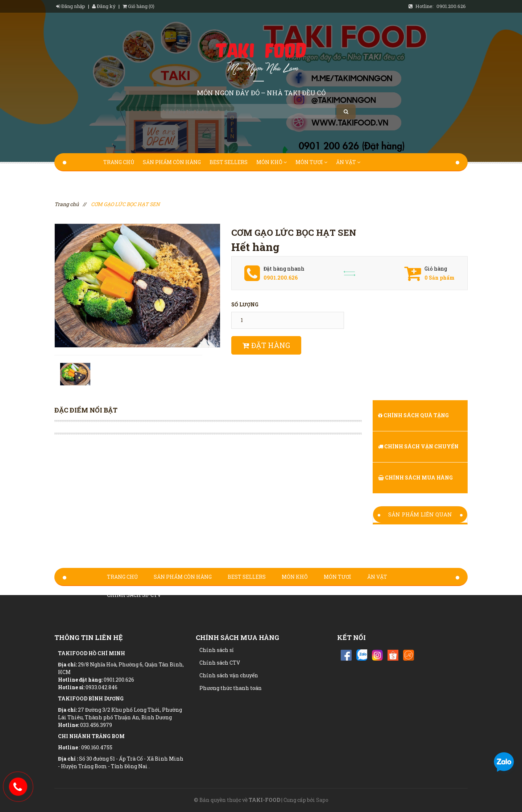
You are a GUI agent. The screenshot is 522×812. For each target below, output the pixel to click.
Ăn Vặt (348, 162)
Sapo (322, 800)
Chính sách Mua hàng (415, 478)
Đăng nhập (71, 6)
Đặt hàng (266, 345)
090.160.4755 (97, 747)
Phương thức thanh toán (231, 688)
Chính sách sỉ (216, 650)
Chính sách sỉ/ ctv (132, 180)
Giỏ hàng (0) (138, 6)
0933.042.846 (101, 687)
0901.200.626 (451, 6)
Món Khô (272, 162)
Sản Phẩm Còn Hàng (172, 162)
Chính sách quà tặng (413, 415)
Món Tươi (311, 162)
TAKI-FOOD (264, 800)
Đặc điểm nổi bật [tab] (86, 410)
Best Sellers (229, 162)
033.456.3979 (96, 725)
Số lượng (245, 304)
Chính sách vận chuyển (418, 446)
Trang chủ (119, 162)
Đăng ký (104, 6)
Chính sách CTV (220, 663)
